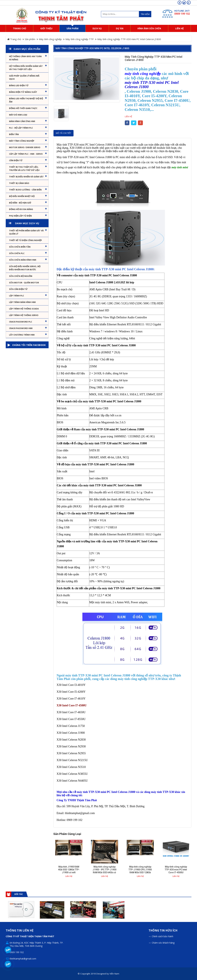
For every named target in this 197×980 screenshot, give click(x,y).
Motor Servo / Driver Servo (25, 147)
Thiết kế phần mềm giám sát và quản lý (26, 232)
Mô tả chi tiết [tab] (63, 133)
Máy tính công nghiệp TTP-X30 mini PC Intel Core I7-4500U (176, 870)
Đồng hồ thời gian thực (23, 108)
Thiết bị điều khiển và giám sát (26, 177)
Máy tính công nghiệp (50, 39)
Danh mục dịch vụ (27, 223)
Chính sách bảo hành (162, 936)
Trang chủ (14, 39)
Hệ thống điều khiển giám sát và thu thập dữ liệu (26, 68)
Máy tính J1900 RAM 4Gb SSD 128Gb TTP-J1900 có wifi (69, 870)
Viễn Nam (114, 974)
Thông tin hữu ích (163, 931)
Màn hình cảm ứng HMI (22, 121)
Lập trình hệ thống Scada (24, 309)
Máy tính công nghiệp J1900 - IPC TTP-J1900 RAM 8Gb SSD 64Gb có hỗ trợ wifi (104, 871)
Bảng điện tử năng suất (23, 92)
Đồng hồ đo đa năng (21, 209)
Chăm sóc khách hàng (163, 943)
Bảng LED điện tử (19, 85)
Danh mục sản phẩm (27, 49)
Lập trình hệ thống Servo (24, 315)
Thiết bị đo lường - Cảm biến (25, 190)
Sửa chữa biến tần (20, 247)
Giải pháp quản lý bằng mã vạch (24, 77)
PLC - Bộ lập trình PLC (21, 128)
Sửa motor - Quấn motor (24, 283)
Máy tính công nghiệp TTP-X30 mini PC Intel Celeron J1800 (92, 48)
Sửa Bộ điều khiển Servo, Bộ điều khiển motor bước (25, 268)
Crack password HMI (21, 328)
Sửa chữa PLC (17, 253)
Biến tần (14, 134)
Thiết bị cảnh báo (19, 183)
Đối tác (19, 894)
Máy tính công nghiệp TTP (80, 39)
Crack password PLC (21, 322)
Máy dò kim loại (18, 115)
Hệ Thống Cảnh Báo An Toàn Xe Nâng (25, 58)
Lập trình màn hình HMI (22, 302)
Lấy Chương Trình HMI (22, 335)
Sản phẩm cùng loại (67, 834)
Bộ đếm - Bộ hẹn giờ (20, 203)
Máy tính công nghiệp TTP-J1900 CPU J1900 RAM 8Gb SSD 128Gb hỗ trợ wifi (140, 871)
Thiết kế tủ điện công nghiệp (25, 240)
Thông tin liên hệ (20, 931)
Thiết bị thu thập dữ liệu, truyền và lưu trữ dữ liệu (24, 168)
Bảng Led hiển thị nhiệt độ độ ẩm (26, 100)
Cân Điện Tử (16, 160)
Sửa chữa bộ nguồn (21, 276)
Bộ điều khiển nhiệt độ (22, 196)
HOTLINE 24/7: (182, 11)
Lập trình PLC (17, 296)
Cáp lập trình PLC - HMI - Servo (26, 154)
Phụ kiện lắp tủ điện (20, 216)
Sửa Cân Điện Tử (18, 289)
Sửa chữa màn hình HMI (23, 260)
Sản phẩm (30, 39)
